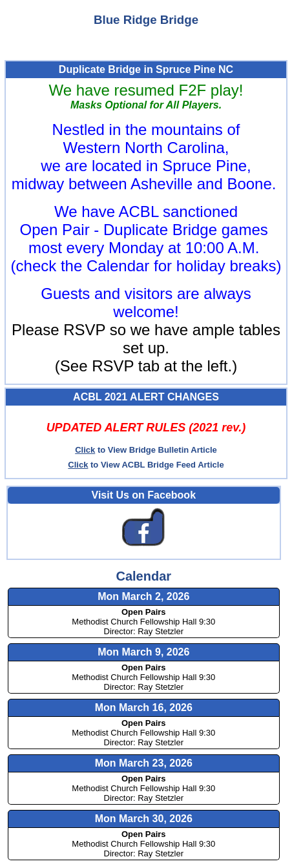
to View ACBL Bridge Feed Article (146, 465)
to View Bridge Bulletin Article (146, 450)
